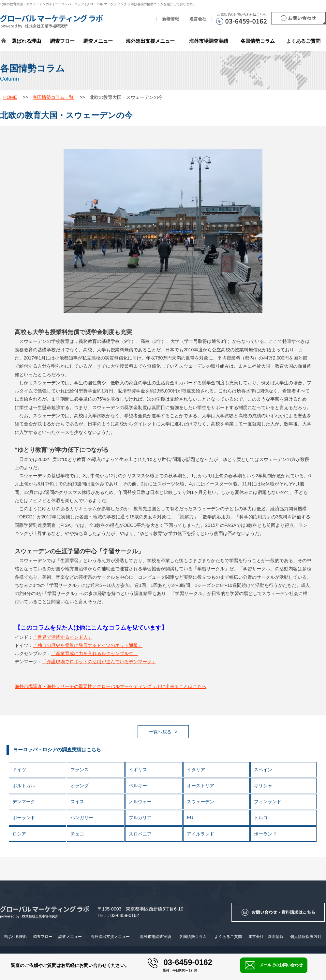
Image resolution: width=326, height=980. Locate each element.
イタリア (196, 770)
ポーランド (24, 818)
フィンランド (268, 802)
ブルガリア (140, 818)
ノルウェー (140, 802)
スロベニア (140, 834)
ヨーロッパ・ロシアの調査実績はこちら (57, 750)
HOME (10, 97)
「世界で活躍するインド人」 (63, 637)
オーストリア (200, 786)
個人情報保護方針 (306, 937)
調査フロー (62, 41)
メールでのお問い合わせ (274, 965)
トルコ (261, 818)
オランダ (80, 786)
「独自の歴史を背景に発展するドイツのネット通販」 (88, 645)
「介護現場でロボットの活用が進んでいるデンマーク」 (99, 662)
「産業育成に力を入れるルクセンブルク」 (95, 653)
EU (190, 818)
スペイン (263, 770)
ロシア (19, 834)
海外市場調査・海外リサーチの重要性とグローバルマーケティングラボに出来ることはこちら (111, 686)
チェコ (77, 834)
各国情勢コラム (193, 937)
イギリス (138, 770)
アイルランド (200, 834)
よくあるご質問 (303, 41)
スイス (77, 802)
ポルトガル (24, 786)
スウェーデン (200, 802)
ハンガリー (82, 818)
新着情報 (170, 19)
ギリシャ (263, 786)
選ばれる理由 (26, 41)
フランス (80, 770)
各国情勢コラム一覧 (53, 97)
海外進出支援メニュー (150, 41)
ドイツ (19, 770)
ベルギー (138, 786)
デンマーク (24, 802)
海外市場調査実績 (209, 41)
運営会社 (198, 19)
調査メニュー (98, 41)
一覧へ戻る (160, 732)
